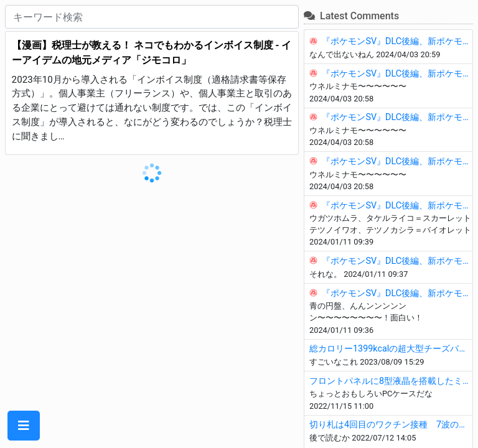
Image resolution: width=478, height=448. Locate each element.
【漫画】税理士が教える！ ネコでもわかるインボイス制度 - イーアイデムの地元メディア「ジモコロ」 (152, 53)
